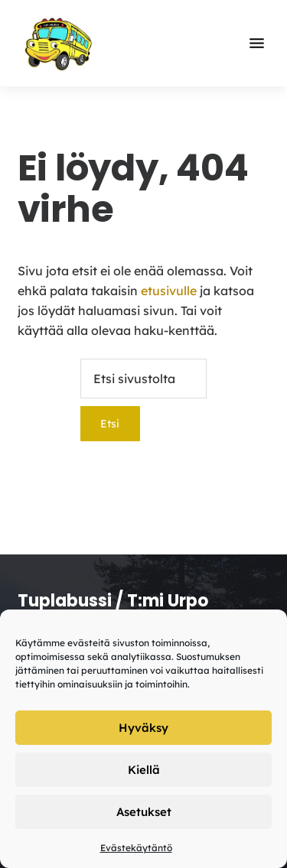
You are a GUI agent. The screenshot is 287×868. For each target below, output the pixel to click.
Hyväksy (143, 728)
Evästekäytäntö (136, 848)
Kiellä (144, 770)
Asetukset (144, 812)
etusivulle (169, 291)
